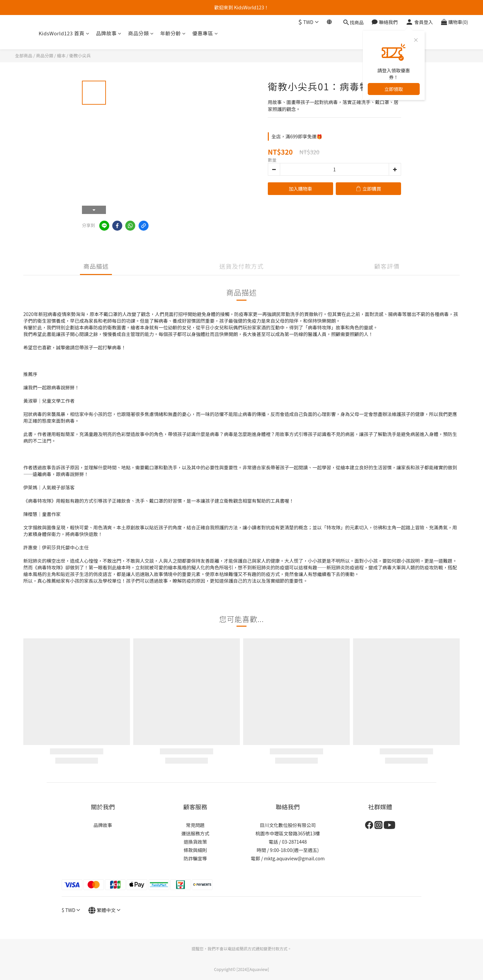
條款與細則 (195, 850)
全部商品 (24, 55)
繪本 (61, 55)
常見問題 (195, 825)
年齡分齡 (173, 33)
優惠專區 (205, 33)
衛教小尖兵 (80, 55)
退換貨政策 (195, 842)
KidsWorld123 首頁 (64, 33)
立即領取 (394, 89)
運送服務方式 (195, 833)
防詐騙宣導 (195, 858)
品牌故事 (109, 33)
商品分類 (141, 33)
